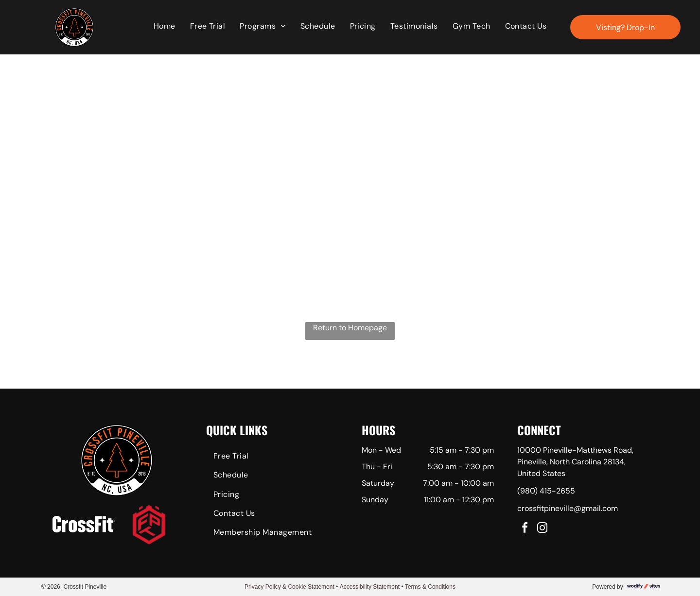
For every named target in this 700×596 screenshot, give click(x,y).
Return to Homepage (350, 328)
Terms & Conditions (430, 587)
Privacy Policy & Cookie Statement (289, 587)
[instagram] (542, 529)
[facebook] (525, 529)
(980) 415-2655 (546, 491)
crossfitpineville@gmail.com (568, 508)
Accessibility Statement (370, 587)
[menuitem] (165, 26)
